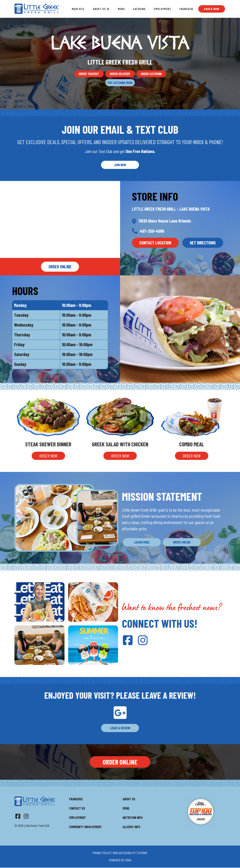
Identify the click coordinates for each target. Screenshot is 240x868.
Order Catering (151, 74)
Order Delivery (120, 74)
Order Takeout (89, 74)
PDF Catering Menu (120, 83)
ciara (128, 860)
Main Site (78, 9)
